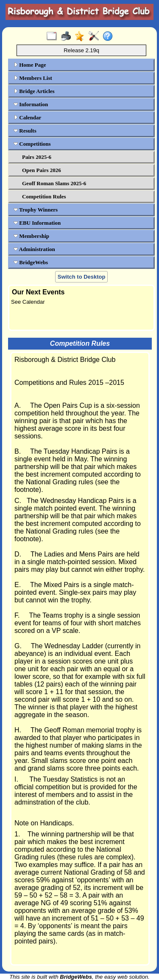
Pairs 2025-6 (37, 157)
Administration (34, 249)
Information (31, 104)
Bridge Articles (34, 91)
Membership (31, 236)
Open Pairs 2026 (42, 170)
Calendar (27, 117)
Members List (33, 78)
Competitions (32, 144)
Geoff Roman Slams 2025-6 (54, 183)
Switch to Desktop (82, 277)
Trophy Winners (36, 210)
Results (25, 131)
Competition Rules (44, 196)
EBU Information (37, 223)
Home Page (30, 65)
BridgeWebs (31, 262)
